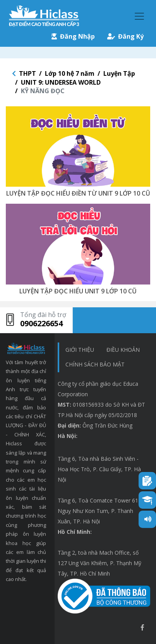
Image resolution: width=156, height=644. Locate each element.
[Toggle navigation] (139, 16)
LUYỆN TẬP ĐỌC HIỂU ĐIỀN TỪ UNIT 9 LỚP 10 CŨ (78, 193)
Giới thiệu (80, 350)
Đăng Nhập (73, 36)
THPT (27, 73)
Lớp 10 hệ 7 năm (70, 73)
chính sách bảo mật (95, 364)
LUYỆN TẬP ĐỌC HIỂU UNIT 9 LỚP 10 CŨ (78, 291)
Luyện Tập (119, 73)
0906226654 (41, 323)
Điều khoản (123, 350)
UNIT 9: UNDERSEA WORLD (61, 82)
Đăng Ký (125, 36)
